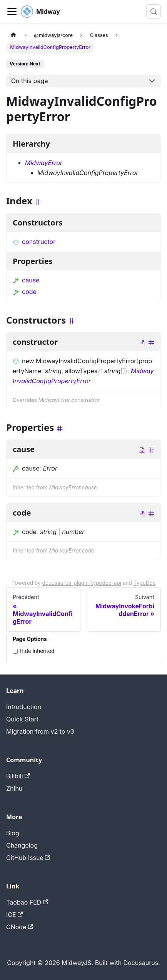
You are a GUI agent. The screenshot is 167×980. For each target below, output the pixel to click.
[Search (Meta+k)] (154, 12)
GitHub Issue (28, 858)
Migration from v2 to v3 (40, 731)
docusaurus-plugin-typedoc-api (82, 583)
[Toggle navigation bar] (12, 12)
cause (26, 280)
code (25, 292)
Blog (13, 833)
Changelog (22, 845)
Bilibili (18, 776)
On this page (30, 81)
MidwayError (44, 163)
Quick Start (22, 719)
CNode (20, 927)
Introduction (24, 707)
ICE (15, 915)
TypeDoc (145, 583)
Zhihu (14, 788)
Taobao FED (27, 902)
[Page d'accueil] (13, 35)
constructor (34, 242)
